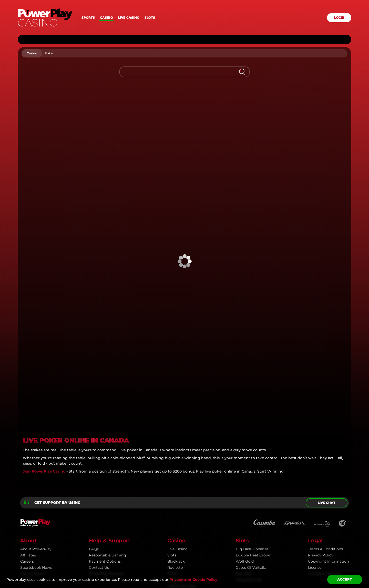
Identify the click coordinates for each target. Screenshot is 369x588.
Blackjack (176, 483)
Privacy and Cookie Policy (193, 580)
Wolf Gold (245, 483)
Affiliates (28, 477)
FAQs (94, 471)
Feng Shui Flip (249, 501)
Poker (173, 495)
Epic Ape (244, 495)
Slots (150, 18)
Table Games (179, 501)
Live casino (129, 18)
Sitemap (28, 501)
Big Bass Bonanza (252, 471)
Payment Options (105, 483)
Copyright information (328, 483)
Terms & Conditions (325, 471)
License (315, 489)
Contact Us (99, 489)
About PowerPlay (36, 471)
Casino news (32, 495)
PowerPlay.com (37, 555)
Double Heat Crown (253, 477)
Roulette (175, 489)
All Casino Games (183, 514)
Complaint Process (325, 495)
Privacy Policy (321, 477)
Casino (106, 18)
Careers (27, 483)
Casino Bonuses (182, 507)
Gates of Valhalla (251, 489)
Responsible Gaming (107, 477)
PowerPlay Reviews (106, 495)
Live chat (327, 424)
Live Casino (177, 471)
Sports (88, 18)
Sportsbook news (36, 489)
